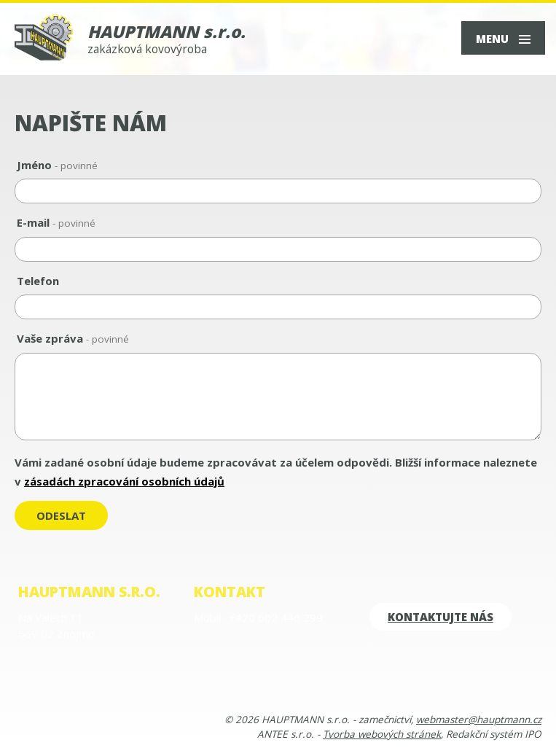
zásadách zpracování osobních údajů (124, 481)
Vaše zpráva (73, 338)
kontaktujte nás (441, 617)
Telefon (38, 281)
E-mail (56, 222)
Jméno (57, 165)
